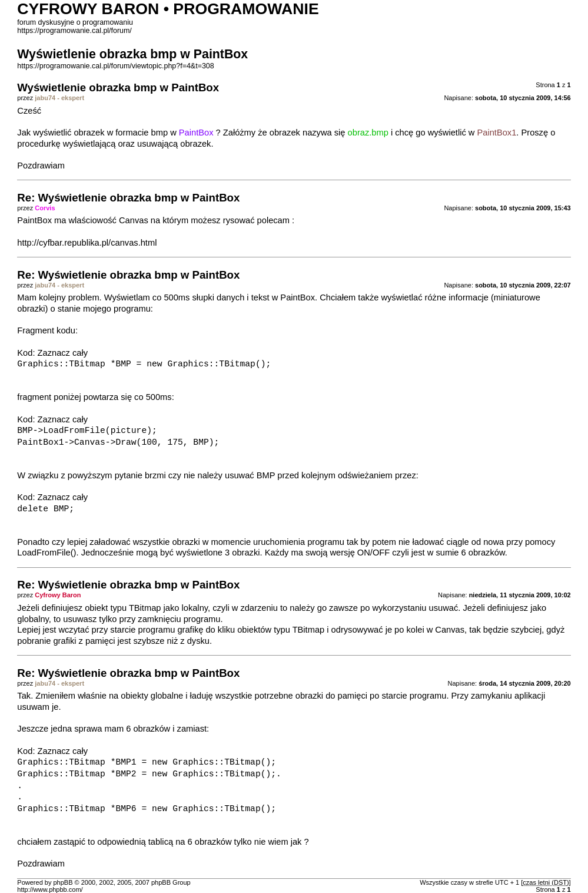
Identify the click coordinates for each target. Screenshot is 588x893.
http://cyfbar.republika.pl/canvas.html (87, 243)
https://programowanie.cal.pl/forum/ (74, 31)
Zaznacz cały (63, 353)
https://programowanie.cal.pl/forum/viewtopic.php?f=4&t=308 (115, 66)
